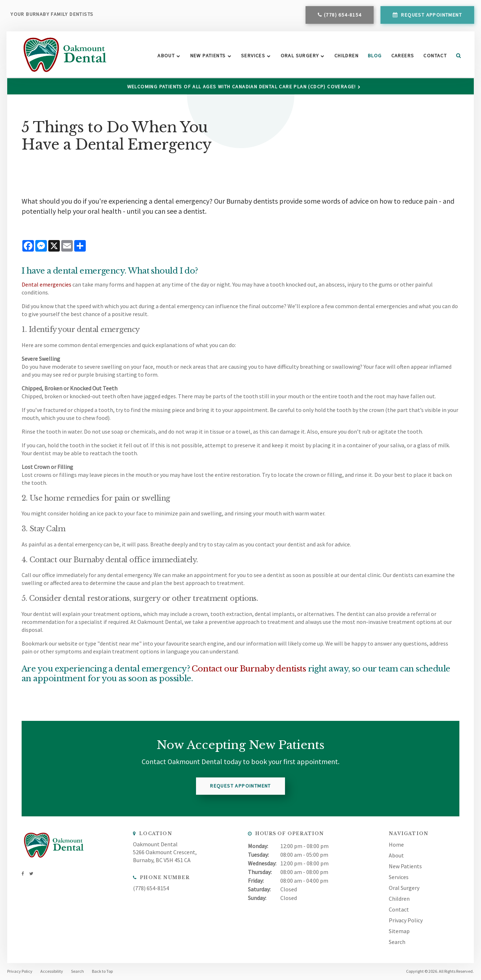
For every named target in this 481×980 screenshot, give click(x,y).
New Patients (207, 56)
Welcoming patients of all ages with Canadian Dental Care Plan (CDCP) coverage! (242, 87)
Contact (434, 56)
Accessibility (52, 971)
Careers (401, 56)
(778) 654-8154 (342, 15)
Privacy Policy (406, 920)
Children (345, 56)
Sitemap (399, 931)
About (165, 56)
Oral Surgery (298, 56)
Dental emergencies (46, 284)
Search (455, 56)
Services (252, 56)
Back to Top (102, 971)
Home (396, 844)
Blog (373, 56)
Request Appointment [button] (430, 15)
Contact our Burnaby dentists (249, 668)
